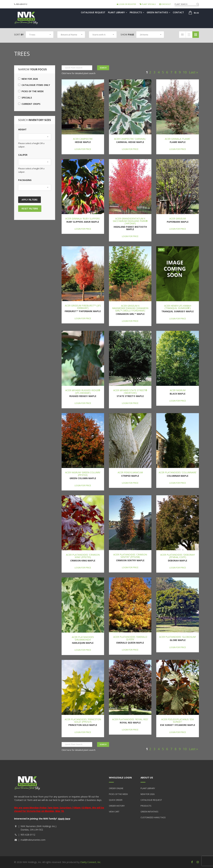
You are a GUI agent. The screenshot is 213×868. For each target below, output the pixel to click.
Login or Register (126, 4)
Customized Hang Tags (153, 817)
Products (137, 12)
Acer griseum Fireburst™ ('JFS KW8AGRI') (83, 307)
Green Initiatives (158, 12)
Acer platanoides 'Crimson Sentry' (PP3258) (130, 556)
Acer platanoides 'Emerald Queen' (130, 638)
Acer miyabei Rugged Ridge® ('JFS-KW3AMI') (83, 391)
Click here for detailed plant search (79, 73)
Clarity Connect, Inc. (91, 862)
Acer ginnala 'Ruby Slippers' (83, 219)
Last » (193, 72)
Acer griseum (178, 219)
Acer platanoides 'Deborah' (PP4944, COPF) (178, 556)
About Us (147, 777)
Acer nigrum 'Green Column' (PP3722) (83, 474)
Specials (25, 98)
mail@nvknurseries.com (33, 840)
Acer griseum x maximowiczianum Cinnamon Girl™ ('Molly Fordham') (130, 308)
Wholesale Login (120, 777)
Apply (30, 200)
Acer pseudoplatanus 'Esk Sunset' (178, 721)
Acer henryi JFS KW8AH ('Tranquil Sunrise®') (178, 307)
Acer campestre (83, 139)
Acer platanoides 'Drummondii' (83, 638)
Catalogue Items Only (34, 85)
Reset (30, 209)
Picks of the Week (31, 91)
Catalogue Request (93, 12)
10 (185, 72)
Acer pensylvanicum (130, 472)
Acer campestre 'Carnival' (130, 139)
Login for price (83, 149)
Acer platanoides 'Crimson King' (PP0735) (83, 556)
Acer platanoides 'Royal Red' (130, 719)
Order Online (116, 788)
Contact (178, 12)
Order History (117, 806)
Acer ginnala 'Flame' (178, 139)
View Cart (114, 812)
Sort (19, 35)
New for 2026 (28, 79)
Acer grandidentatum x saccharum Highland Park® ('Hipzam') (130, 221)
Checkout (165, 4)
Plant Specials (148, 4)
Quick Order (116, 800)
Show (127, 35)
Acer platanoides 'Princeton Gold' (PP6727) (83, 721)
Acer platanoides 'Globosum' (178, 637)
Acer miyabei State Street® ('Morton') (130, 391)
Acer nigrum (178, 390)
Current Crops (29, 104)
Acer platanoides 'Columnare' (178, 472)
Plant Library (118, 12)
